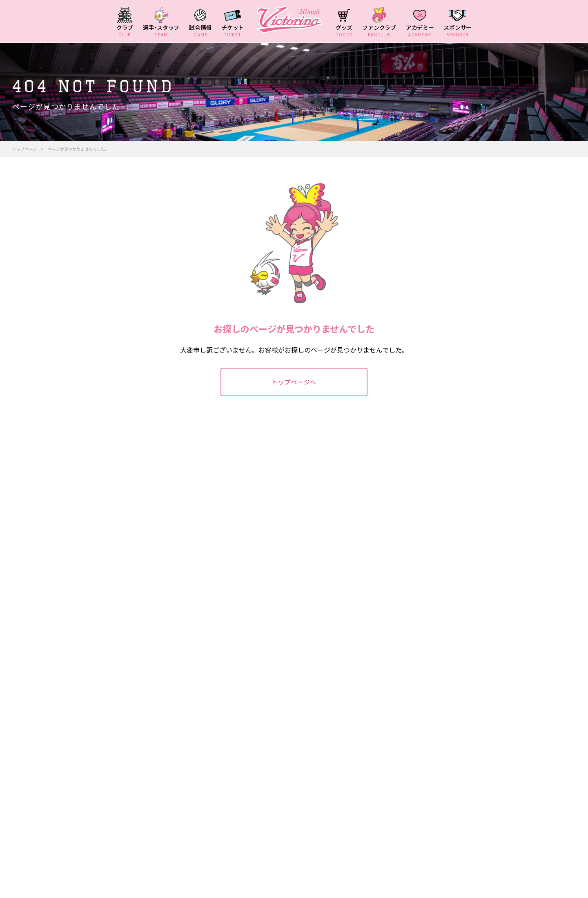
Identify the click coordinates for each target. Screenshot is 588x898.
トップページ (24, 149)
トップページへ (294, 382)
